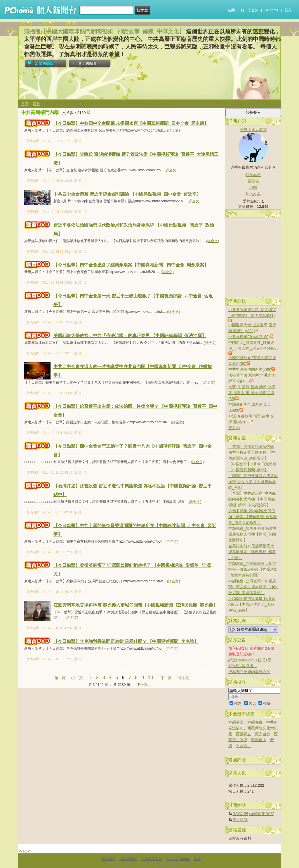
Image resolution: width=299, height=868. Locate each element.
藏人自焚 (263, 734)
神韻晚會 (255, 722)
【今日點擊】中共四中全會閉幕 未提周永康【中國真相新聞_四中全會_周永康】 (131, 123)
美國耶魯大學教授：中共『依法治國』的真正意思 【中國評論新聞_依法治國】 (130, 335)
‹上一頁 (77, 678)
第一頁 (60, 678)
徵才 (197, 859)
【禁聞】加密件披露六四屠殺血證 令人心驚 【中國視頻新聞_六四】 (253, 482)
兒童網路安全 (152, 859)
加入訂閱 (240, 820)
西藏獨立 (244, 734)
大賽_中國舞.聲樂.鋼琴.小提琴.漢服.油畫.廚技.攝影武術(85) (252, 393)
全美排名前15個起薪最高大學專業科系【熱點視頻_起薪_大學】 (252, 552)
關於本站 (253, 175)
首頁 (25, 104)
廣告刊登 (108, 859)
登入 (288, 10)
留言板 (253, 181)
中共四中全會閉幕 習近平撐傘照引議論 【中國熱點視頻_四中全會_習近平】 (127, 194)
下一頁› (167, 678)
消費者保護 (128, 859)
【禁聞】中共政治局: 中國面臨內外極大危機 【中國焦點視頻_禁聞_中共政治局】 (252, 499)
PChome (271, 10)
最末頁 (184, 678)
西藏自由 (259, 740)
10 (151, 678)
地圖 (253, 188)
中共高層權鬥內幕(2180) (249, 337)
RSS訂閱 (240, 814)
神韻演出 (236, 722)
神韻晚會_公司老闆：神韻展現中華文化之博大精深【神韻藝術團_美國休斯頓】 (253, 587)
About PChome (178, 859)
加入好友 (253, 194)
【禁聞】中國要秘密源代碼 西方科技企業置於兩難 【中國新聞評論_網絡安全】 (252, 452)
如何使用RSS (262, 814)
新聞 (231, 10)
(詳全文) (173, 130)
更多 (234, 428)
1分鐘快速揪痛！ (243, 666)
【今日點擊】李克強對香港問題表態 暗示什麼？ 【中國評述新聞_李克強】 (126, 641)
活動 (36, 104)
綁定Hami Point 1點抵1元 (250, 660)
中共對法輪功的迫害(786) (250, 369)
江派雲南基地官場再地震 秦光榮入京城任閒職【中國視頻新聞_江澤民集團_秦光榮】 (135, 605)
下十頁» (143, 685)
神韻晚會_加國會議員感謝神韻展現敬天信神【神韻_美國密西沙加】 (252, 534)
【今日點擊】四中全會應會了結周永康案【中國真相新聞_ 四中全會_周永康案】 (131, 265)
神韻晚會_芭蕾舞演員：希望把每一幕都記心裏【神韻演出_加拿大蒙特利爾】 (253, 569)
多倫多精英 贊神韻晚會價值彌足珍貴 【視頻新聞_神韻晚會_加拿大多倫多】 (253, 517)
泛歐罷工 (244, 746)
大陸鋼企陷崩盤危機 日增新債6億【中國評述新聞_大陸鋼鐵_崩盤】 (252, 604)
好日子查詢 (250, 10)
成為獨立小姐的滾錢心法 (249, 672)
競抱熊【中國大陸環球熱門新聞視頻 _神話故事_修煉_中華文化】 (104, 31)
